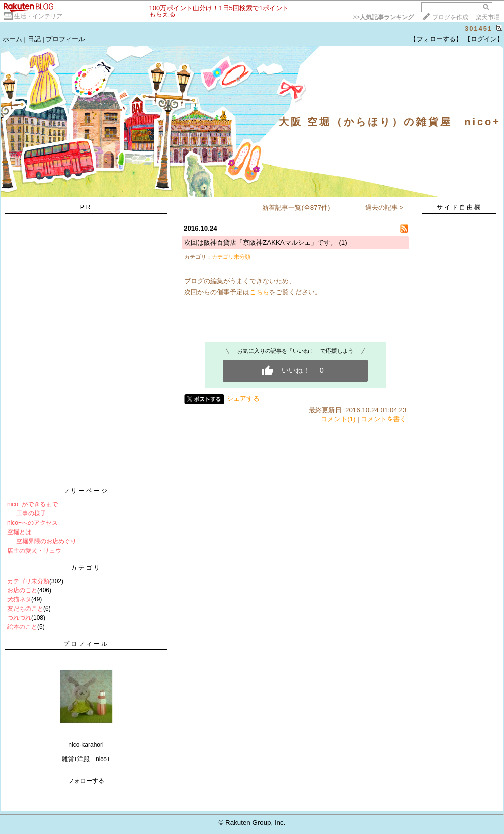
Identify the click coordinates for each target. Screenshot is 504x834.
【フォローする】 (436, 39)
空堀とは (19, 532)
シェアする (243, 398)
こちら (259, 292)
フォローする (86, 781)
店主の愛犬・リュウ (34, 551)
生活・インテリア (38, 16)
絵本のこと (22, 627)
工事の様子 (31, 513)
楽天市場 (488, 17)
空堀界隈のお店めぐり (46, 541)
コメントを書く (384, 419)
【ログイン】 (484, 39)
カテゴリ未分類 (28, 581)
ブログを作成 (450, 17)
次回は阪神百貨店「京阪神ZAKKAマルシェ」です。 (261, 242)
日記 (34, 39)
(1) (343, 242)
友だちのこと (25, 609)
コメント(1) (338, 419)
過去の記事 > (385, 208)
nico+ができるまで (32, 504)
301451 (479, 28)
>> (383, 17)
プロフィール (65, 39)
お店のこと (22, 590)
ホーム (12, 39)
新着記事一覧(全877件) (296, 208)
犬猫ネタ (19, 599)
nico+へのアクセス (32, 523)
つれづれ (19, 618)
